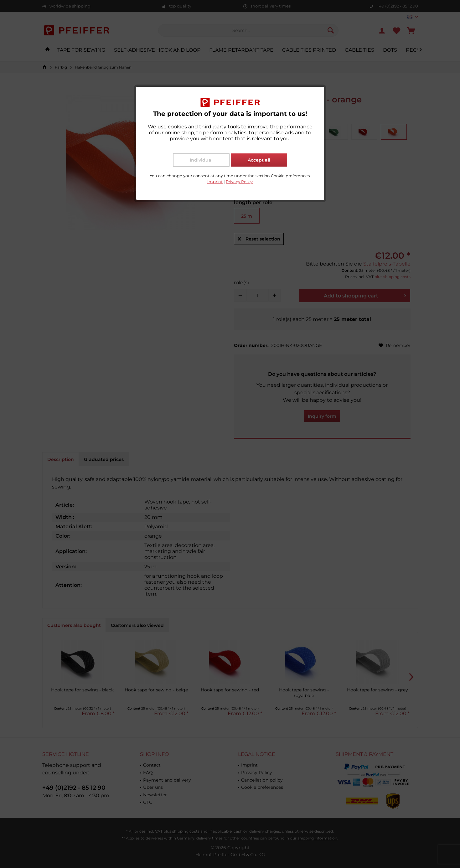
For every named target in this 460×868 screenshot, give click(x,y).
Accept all (259, 160)
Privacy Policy (239, 182)
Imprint (215, 182)
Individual (201, 160)
